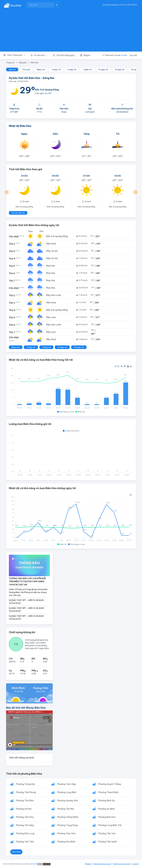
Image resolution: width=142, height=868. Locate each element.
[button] (16, 55)
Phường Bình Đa (107, 800)
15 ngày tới (120, 69)
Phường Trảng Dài (25, 784)
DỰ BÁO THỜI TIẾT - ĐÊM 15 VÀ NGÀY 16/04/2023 (26, 602)
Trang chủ (10, 63)
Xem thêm (16, 852)
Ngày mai (41, 69)
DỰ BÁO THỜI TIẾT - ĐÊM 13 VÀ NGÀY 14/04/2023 (26, 618)
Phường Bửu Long (25, 833)
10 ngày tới (103, 69)
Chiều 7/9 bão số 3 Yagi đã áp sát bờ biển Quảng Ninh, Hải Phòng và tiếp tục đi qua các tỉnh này (28, 592)
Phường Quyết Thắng (110, 784)
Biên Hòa (35, 63)
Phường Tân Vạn (107, 833)
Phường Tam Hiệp (67, 784)
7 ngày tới (87, 69)
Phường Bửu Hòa (107, 817)
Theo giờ (26, 69)
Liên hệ (136, 864)
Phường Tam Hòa (66, 833)
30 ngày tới (79, 347)
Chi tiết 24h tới (18, 213)
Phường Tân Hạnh (108, 842)
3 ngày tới (56, 69)
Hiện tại (12, 69)
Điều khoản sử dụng (102, 864)
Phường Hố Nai (24, 809)
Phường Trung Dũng (68, 825)
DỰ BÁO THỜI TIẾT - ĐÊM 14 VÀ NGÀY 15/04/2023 (26, 610)
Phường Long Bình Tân (110, 825)
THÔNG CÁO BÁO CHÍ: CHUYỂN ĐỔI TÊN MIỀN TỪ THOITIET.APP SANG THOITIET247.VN (27, 581)
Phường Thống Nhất (68, 817)
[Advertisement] (71, 31)
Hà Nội (124, 55)
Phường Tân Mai (66, 809)
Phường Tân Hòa (25, 817)
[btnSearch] (57, 5)
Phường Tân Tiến (25, 842)
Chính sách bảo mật (122, 864)
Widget (88, 864)
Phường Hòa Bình (66, 842)
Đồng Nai (23, 63)
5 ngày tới (72, 69)
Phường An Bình (106, 809)
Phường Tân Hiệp (25, 825)
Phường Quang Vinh (68, 800)
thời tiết (33, 864)
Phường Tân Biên (25, 800)
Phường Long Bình (67, 792)
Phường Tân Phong (26, 792)
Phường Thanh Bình (108, 792)
